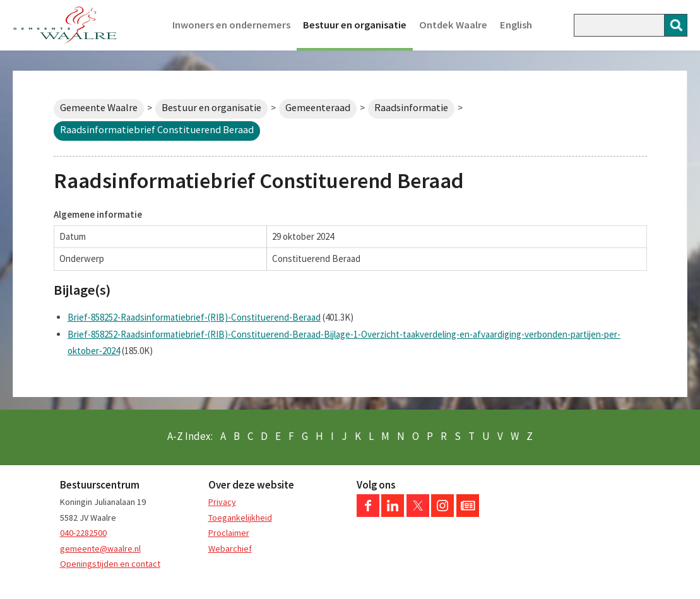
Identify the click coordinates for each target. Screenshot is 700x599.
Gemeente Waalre (99, 108)
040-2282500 (83, 533)
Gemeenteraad (318, 108)
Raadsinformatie (411, 108)
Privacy (222, 502)
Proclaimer (229, 533)
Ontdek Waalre (453, 25)
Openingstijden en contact (110, 564)
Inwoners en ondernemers (231, 25)
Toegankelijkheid (240, 518)
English (516, 25)
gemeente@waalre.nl (100, 549)
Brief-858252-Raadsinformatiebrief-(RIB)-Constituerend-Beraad (194, 317)
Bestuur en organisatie (355, 25)
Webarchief (230, 549)
